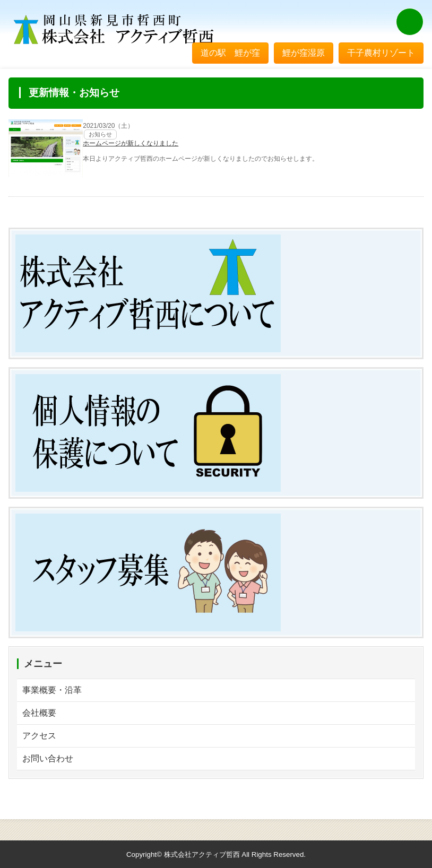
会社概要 (39, 713)
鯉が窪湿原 (304, 53)
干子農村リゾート (381, 53)
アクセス (39, 736)
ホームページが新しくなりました (131, 143)
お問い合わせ (48, 758)
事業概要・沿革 (52, 690)
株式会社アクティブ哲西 (202, 854)
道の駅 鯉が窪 (230, 53)
